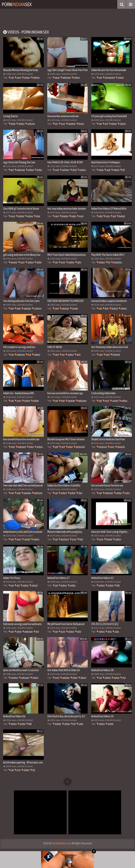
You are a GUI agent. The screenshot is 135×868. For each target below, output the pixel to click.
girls (78, 262)
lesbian (35, 77)
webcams (66, 77)
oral (62, 447)
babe (12, 124)
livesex (108, 539)
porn (18, 77)
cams (126, 493)
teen (18, 308)
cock (56, 170)
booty (80, 124)
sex (11, 77)
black (69, 447)
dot (123, 678)
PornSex (17, 4)
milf (55, 447)
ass (62, 354)
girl (105, 124)
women (13, 262)
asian (56, 77)
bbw (37, 216)
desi (79, 493)
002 (117, 585)
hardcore (102, 447)
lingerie (64, 216)
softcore (30, 124)
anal (107, 170)
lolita (30, 447)
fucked (20, 216)
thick (74, 170)
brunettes (116, 262)
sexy (56, 216)
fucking (114, 308)
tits (55, 124)
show (18, 631)
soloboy (65, 170)
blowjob (115, 354)
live (28, 354)
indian (35, 401)
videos (26, 77)
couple (114, 401)
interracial (79, 447)
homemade (109, 77)
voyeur (74, 308)
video (38, 170)
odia (116, 631)
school (122, 124)
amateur (71, 124)
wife (100, 216)
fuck (106, 308)
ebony (82, 678)
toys (18, 770)
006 (29, 724)
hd (123, 170)
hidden (57, 724)
